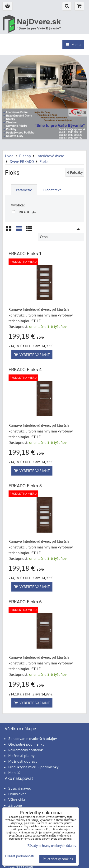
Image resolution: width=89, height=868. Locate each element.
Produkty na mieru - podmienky (33, 767)
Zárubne (15, 805)
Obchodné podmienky (26, 744)
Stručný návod (20, 788)
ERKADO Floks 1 (25, 254)
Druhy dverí (17, 794)
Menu (73, 45)
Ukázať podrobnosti (20, 856)
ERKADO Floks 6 (25, 602)
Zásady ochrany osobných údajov (52, 846)
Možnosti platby (21, 756)
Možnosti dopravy (23, 761)
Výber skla (17, 800)
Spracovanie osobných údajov (33, 739)
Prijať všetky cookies (58, 859)
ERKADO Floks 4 (25, 370)
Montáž (14, 773)
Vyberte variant (32, 355)
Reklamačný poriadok (26, 750)
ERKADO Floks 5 (25, 486)
